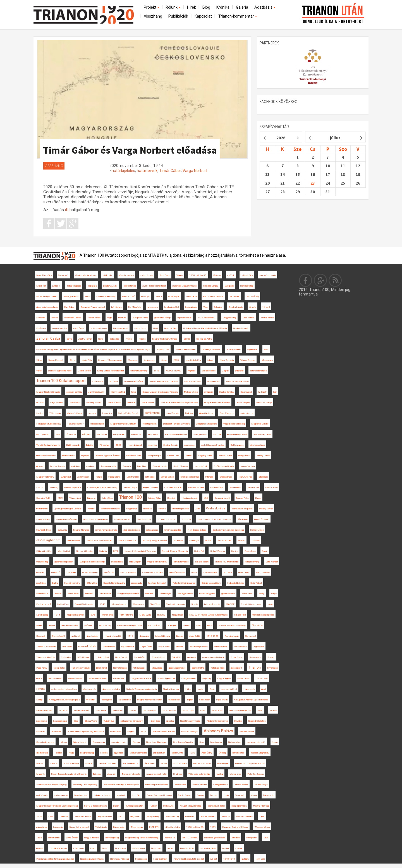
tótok (270, 604)
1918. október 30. (198, 275)
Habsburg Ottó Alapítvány (85, 785)
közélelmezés (89, 689)
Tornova (162, 509)
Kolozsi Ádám (155, 625)
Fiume (189, 456)
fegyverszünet (144, 519)
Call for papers (237, 445)
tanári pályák (174, 296)
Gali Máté (176, 657)
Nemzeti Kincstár (84, 551)
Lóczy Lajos (262, 679)
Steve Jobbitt (58, 636)
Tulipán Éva (109, 721)
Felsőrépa (41, 328)
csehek (186, 625)
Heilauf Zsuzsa (217, 551)
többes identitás (44, 551)
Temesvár (240, 795)
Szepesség (64, 275)
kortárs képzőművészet (157, 785)
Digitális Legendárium (211, 583)
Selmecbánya (130, 487)
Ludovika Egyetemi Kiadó (60, 371)
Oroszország (99, 742)
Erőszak (97, 774)
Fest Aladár (153, 434)
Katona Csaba (225, 456)
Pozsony (228, 572)
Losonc (40, 487)
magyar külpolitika (208, 848)
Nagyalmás (177, 615)
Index (93, 848)
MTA (116, 551)
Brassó (179, 636)
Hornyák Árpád (135, 445)
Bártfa (55, 583)
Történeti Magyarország (237, 381)
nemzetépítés (150, 710)
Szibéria (103, 551)
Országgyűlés (226, 477)
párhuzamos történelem (132, 721)
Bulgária (89, 445)
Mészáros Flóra (134, 456)
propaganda (137, 583)
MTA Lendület (225, 541)
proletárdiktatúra (193, 360)
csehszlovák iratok (216, 806)
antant (171, 848)
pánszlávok (42, 827)
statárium (41, 732)
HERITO (40, 689)
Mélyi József (128, 296)
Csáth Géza (63, 604)
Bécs (210, 625)
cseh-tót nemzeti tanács (213, 445)
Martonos (132, 360)
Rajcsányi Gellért (44, 498)
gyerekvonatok (228, 594)
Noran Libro (247, 594)
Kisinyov (217, 275)
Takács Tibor (240, 615)
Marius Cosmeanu (138, 753)
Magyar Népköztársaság (48, 392)
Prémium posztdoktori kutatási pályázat (55, 859)
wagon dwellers (263, 572)
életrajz (253, 307)
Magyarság (157, 668)
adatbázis (263, 477)
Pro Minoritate (135, 307)
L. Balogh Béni (102, 657)
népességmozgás (267, 275)
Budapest (229, 286)
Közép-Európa (154, 456)
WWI (266, 350)
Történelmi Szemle (166, 519)
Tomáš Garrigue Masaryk (48, 445)
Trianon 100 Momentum (227, 562)
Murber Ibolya (261, 785)
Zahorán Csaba (48, 338)
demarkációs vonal (70, 625)
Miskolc (241, 541)
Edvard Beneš (167, 477)
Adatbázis (265, 7)
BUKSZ (40, 763)
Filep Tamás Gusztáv (183, 742)
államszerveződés (111, 689)
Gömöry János (263, 456)
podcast (133, 710)
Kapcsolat (203, 16)
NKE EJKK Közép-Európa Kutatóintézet (208, 615)
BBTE (69, 339)
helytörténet (244, 572)
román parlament (82, 710)
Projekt (152, 7)
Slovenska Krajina (83, 816)
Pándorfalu (104, 445)
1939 (203, 710)
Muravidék (235, 296)
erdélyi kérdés (213, 381)
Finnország (272, 668)
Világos (180, 275)
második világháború (260, 753)
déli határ (131, 403)
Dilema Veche (91, 721)
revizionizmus (147, 275)
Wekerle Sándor (247, 732)
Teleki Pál (64, 816)
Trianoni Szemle (248, 360)
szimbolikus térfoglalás (66, 519)
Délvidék (238, 721)
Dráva (194, 572)
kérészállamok (221, 647)
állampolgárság (112, 838)
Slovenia (226, 816)
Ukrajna (51, 625)
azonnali (217, 434)
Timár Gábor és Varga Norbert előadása (130, 150)
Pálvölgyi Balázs (71, 296)
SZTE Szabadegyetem (95, 806)
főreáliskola (243, 519)
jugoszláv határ (184, 318)
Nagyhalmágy (81, 795)
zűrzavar (239, 371)
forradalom (149, 763)
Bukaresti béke (209, 371)
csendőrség (79, 328)
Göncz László (80, 742)
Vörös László (271, 487)
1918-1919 (229, 859)
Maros (64, 742)
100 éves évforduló (81, 668)
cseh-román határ (193, 381)
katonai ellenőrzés (258, 371)
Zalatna (54, 763)
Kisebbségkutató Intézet (92, 859)
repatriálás (41, 583)
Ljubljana (63, 710)
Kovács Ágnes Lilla (166, 679)
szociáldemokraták (173, 487)
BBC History (83, 657)
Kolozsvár (41, 636)
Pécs (87, 296)
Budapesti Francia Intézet (93, 307)
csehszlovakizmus (127, 541)
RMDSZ (161, 615)
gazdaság (121, 795)
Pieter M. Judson (255, 774)
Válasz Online (114, 477)
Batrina (58, 594)
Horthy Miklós (257, 530)
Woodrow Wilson (262, 827)
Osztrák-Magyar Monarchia (175, 551)
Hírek (192, 7)
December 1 (237, 668)
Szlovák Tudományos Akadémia (141, 689)
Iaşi (275, 392)
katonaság (102, 434)
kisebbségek (165, 594)
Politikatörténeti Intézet (164, 732)
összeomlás (188, 710)
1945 (102, 604)
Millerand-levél (109, 647)
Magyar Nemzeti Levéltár (149, 700)
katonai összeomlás (189, 477)
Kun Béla (113, 381)
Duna (93, 615)
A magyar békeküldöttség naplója (64, 700)
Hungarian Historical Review (217, 403)
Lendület (136, 795)
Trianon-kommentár (238, 16)
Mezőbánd (75, 403)
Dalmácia (218, 307)
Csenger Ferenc (188, 679)
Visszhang (153, 16)
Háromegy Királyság (119, 859)
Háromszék (249, 689)
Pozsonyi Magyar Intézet (155, 541)
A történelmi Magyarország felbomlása (86, 732)
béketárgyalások (257, 445)
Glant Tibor (155, 604)
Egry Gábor (69, 307)
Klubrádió (171, 498)
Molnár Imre (235, 774)
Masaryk (40, 774)
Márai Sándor (148, 403)
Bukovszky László (202, 763)
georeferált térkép (162, 318)
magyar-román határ (256, 742)
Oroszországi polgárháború (95, 519)
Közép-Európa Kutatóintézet (111, 371)
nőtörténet (71, 434)
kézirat (208, 541)
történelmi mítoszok (110, 509)
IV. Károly (262, 392)
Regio (109, 318)
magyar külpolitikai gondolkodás (164, 381)
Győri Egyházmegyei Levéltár (68, 509)
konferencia (152, 413)
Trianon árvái (75, 498)
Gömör (187, 339)
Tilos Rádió (67, 647)
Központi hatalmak (75, 615)
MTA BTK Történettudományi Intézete (179, 403)
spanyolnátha (198, 668)
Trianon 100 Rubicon (46, 647)
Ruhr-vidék (56, 732)
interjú (254, 795)
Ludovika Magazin (58, 848)
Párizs (99, 477)
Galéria (242, 7)
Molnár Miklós (267, 318)
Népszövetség (247, 466)
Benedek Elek (170, 328)
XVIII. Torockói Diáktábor (154, 286)
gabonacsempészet (64, 562)
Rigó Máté (118, 710)
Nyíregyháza (234, 742)
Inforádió (209, 477)
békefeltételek (74, 541)
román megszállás (173, 530)
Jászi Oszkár (172, 413)
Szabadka (178, 541)
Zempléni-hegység (122, 519)
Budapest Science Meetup (92, 562)
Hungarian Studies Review (49, 424)
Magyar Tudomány (45, 477)
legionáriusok (191, 307)
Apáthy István (85, 339)
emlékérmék (42, 795)
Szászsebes (125, 700)
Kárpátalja (92, 286)
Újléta (101, 339)
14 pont (266, 307)
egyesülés (119, 753)
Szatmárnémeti (222, 498)
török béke (108, 275)
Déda (76, 721)
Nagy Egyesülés (44, 275)
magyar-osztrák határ (157, 774)
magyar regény (224, 679)
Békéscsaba (180, 785)
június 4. (56, 286)
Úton (202, 742)
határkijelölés (123, 171)
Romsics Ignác (232, 636)
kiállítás (40, 848)
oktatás (40, 403)
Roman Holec (94, 318)
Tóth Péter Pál (126, 615)
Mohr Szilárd (64, 551)
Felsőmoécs (141, 859)
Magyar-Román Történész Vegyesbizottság (57, 806)
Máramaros (115, 732)
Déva (266, 838)
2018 (39, 816)
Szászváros (255, 657)
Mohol (164, 763)
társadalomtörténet (107, 763)
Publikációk (178, 16)
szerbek (92, 413)
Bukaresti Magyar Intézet (184, 286)
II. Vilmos (178, 774)
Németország (120, 668)
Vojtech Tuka (163, 350)
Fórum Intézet (159, 657)
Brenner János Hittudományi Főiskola (160, 392)
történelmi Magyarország (110, 360)
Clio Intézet (251, 636)
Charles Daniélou (227, 392)
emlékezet (137, 434)
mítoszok (91, 700)
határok (89, 763)
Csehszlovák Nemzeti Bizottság (228, 530)
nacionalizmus (247, 413)
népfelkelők (42, 721)
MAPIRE (230, 604)
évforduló (89, 625)
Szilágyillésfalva (220, 785)
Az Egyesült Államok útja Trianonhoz (251, 700)
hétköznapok (139, 668)
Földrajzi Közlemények (217, 721)
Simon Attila (253, 487)
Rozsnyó (145, 296)
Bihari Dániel (101, 668)
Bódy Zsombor (227, 413)
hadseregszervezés (211, 350)
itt (67, 210)
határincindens (217, 487)
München (41, 318)
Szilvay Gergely (210, 572)
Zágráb (225, 371)
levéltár (220, 774)
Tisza (39, 838)
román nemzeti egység (106, 530)
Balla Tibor (142, 466)
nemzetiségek (201, 466)
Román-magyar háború (47, 296)
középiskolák (174, 700)
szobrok (239, 848)
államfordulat (92, 636)
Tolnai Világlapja (74, 286)
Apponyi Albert (43, 434)
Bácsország (269, 795)
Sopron (200, 795)
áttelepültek (252, 838)
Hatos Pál (199, 551)
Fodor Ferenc (237, 657)
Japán (262, 816)
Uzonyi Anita (177, 753)
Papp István (222, 700)
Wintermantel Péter (98, 679)
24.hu (39, 360)
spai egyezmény (185, 594)
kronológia (194, 541)
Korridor (91, 509)
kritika (39, 679)
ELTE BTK (154, 827)
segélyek (85, 456)
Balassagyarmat (121, 328)
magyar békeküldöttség (234, 424)
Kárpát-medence (131, 763)
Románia (257, 625)
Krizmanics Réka (128, 572)
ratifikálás (150, 477)
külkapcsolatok (97, 424)
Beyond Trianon (105, 816)
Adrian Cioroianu (199, 785)
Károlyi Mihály (153, 816)
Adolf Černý (207, 753)
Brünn (39, 625)
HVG (155, 328)
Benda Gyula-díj (110, 286)
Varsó (39, 371)
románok (236, 838)
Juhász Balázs (241, 785)
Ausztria (111, 774)
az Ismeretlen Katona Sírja (64, 689)
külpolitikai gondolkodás (215, 838)
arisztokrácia (42, 753)
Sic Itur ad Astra (204, 339)
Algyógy (40, 466)
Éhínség (222, 753)
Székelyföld (140, 657)
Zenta (159, 296)
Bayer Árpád (246, 392)
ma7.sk (231, 275)
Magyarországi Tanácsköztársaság (142, 838)
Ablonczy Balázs (218, 731)
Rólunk (174, 7)
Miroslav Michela (196, 487)
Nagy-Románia (227, 360)
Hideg (188, 689)
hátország (58, 827)
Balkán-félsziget (56, 360)
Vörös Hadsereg (71, 763)
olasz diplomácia (239, 806)
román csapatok (59, 328)
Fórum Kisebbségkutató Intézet (189, 859)
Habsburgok (223, 763)
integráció (41, 572)
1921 (121, 816)
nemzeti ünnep (55, 679)
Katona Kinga (138, 848)
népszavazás (169, 710)
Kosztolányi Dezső (199, 647)
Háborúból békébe (236, 583)
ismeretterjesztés (180, 509)
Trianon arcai (107, 615)
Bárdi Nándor (272, 562)
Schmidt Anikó (180, 763)
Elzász (105, 848)
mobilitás (148, 509)
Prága (71, 753)
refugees (86, 434)
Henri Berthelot (160, 859)
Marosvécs (138, 604)
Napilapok (172, 625)
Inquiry (190, 700)
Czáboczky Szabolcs (153, 572)
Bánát (265, 551)
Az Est (214, 859)
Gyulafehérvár (128, 647)
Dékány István (266, 509)
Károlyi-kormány (252, 562)
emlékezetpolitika (73, 487)
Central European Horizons (159, 795)
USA (206, 498)
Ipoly (198, 625)
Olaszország (42, 562)
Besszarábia (117, 562)
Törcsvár (256, 541)
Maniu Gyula (145, 615)
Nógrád (131, 732)
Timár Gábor (170, 171)
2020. (176, 360)
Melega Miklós (191, 392)
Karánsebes (149, 360)
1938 (192, 753)
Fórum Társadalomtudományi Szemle (69, 774)
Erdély (262, 594)
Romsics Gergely (211, 286)
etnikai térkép (130, 286)
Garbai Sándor (114, 403)
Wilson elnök (235, 487)
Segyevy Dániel (205, 456)
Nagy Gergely (121, 657)
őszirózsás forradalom (86, 275)
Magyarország (87, 753)
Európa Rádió (119, 434)
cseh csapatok (61, 795)
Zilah (197, 509)
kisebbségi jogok (75, 413)
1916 (130, 636)
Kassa (258, 498)
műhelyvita (168, 806)
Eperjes (235, 551)
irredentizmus (68, 456)
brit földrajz (117, 307)
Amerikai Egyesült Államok (108, 456)
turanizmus (78, 848)
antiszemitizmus (99, 328)
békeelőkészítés (177, 572)
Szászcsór (204, 700)
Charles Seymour (171, 689)
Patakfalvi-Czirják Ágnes (184, 583)
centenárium (54, 838)
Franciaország (247, 286)
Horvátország (172, 816)
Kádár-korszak (73, 445)
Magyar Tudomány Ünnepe (165, 339)
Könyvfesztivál (118, 392)
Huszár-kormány (72, 583)
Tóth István (55, 413)
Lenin (226, 795)
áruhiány (245, 859)
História (104, 753)
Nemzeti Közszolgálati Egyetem (140, 551)
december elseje (119, 742)
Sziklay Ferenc (234, 350)
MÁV (60, 498)
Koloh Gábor (107, 498)
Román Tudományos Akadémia (250, 763)
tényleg (40, 413)
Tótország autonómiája (199, 774)
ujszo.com (153, 307)
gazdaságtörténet (177, 668)
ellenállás (149, 594)
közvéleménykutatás (237, 434)
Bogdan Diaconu (150, 487)
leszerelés (107, 413)
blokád (55, 318)
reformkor (152, 445)
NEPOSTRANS (174, 371)
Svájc (260, 710)
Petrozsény (120, 848)
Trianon (255, 667)
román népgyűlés (207, 594)
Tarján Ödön (146, 647)
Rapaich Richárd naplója (114, 583)
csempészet (141, 328)
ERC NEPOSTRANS (213, 296)
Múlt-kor (189, 413)
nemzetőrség (252, 296)
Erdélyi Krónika (43, 519)
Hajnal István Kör (113, 636)
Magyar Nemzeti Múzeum (123, 424)
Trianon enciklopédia (45, 657)
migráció (192, 371)
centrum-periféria (74, 392)
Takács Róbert (202, 562)
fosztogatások (150, 424)
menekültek (87, 646)
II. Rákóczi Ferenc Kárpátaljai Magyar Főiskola (205, 328)
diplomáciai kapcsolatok (47, 307)
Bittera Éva (92, 583)
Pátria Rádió (73, 594)
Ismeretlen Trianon (73, 318)
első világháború (48, 540)
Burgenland (66, 477)
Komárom (190, 816)
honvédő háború (262, 519)
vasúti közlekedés (244, 816)
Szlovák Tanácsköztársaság (232, 625)
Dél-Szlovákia (240, 647)
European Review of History (235, 827)
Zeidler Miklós (84, 371)
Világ (205, 307)
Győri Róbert (256, 583)
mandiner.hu (42, 509)
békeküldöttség (163, 636)
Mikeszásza (243, 679)
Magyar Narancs (81, 530)
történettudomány (139, 371)
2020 (118, 445)
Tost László (164, 647)
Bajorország (119, 827)
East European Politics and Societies (214, 519)
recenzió (122, 318)
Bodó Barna (165, 275)
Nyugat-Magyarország (191, 806)
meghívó (90, 466)
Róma (72, 360)
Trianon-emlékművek (134, 381)
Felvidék (58, 753)
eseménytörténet (229, 689)
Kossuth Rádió (187, 848)
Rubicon (153, 806)
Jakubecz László (102, 795)
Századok (66, 657)
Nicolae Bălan (155, 498)
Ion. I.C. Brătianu (190, 838)
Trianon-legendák (108, 466)
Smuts (195, 604)
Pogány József (44, 604)
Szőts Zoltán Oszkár (128, 413)
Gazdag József (94, 403)
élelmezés (114, 339)
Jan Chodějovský (96, 392)
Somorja (127, 466)
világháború (135, 816)
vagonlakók (252, 350)
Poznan (214, 795)
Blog (206, 7)
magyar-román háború (157, 562)
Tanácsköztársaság (175, 604)
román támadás (181, 562)
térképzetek (59, 668)
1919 (213, 827)
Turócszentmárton (134, 806)
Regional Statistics (257, 721)
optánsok (192, 657)
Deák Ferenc (248, 318)
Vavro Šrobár (72, 838)
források (273, 710)
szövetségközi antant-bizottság (102, 487)
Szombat (186, 519)
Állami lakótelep (206, 413)
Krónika (223, 7)
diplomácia (144, 636)
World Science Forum (186, 350)
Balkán (116, 806)
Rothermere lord (208, 816)
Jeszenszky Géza (262, 434)
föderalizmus (42, 594)
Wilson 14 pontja (264, 403)
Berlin (212, 689)
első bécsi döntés (131, 530)
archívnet (76, 636)
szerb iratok (98, 381)
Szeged (271, 657)
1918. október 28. (195, 827)
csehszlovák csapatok (242, 509)
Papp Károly (42, 668)
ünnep (275, 742)
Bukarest (91, 498)
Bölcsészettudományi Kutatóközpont (121, 785)
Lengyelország (229, 318)
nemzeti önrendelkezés (240, 710)
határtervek (147, 171)
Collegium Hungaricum (206, 424)
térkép (200, 689)
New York (260, 859)
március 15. (170, 838)
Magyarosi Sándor (260, 424)
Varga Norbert (195, 171)
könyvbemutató (126, 275)
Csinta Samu (184, 795)
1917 (143, 732)
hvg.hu (226, 848)
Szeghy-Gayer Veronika (128, 594)
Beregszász (244, 456)
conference (189, 445)
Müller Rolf (41, 286)
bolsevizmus (152, 530)
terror (134, 392)
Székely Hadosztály (106, 296)
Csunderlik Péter (44, 530)
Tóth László (101, 827)
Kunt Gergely (135, 562)
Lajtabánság (42, 615)
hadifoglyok (107, 700)
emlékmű (56, 572)
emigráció (208, 392)
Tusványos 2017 (76, 424)
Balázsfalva (250, 551)
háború (210, 360)
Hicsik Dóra (155, 721)
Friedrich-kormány (44, 710)
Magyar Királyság (261, 806)
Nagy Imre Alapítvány (156, 742)
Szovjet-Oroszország (251, 604)
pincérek (180, 647)
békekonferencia (212, 604)
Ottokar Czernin (171, 445)
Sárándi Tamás (180, 466)
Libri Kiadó (71, 572)
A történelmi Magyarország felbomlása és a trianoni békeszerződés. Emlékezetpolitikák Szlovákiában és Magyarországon (93, 350)
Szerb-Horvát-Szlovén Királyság (51, 785)
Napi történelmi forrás (190, 721)
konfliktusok (119, 679)
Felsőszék (109, 572)
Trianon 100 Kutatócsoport (61, 381)
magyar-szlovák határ (141, 679)
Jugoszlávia (259, 647)
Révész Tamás (57, 466)
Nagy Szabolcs (91, 838)
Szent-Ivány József (79, 827)
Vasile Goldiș (195, 636)
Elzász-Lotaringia (189, 732)
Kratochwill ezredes (45, 742)
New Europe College (197, 530)
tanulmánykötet (172, 307)
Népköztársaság (241, 328)
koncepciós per (60, 721)
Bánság (136, 742)
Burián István (159, 753)
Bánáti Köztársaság (84, 604)
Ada (58, 434)
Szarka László (236, 307)
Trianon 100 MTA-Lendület (99, 541)
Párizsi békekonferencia (176, 434)
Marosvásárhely (119, 604)
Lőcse (164, 360)
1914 (57, 615)
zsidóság (54, 487)
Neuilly (39, 700)
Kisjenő (142, 339)
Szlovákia (62, 530)
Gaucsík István (160, 466)
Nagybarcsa (216, 742)
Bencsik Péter (242, 498)
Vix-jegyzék (217, 710)
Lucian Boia (191, 296)
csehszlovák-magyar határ (130, 625)
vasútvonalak (83, 477)
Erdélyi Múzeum (90, 572)
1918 (157, 371)
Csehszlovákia (216, 508)
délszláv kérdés (173, 827)
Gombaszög (105, 625)
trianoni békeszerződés (263, 615)
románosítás (238, 753)
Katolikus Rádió (217, 668)
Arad (263, 689)
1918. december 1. (207, 318)
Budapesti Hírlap (140, 318)
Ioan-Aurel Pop (245, 477)
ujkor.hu (170, 721)
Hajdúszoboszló (190, 498)
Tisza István (137, 827)
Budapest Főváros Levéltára (176, 424)
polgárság (206, 679)
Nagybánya (132, 509)
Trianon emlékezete (131, 774)
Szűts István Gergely (224, 466)
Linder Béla (87, 360)
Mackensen (267, 360)
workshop (75, 466)
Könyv (274, 594)
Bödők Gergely (243, 403)
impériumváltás (75, 679)
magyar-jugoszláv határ (213, 657)
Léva (51, 816)
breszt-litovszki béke (46, 456)
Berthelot (89, 594)
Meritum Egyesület (157, 583)
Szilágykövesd (200, 434)
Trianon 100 (131, 497)
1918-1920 (212, 636)
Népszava (156, 848)
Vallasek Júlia (173, 456)
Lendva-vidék (133, 477)
